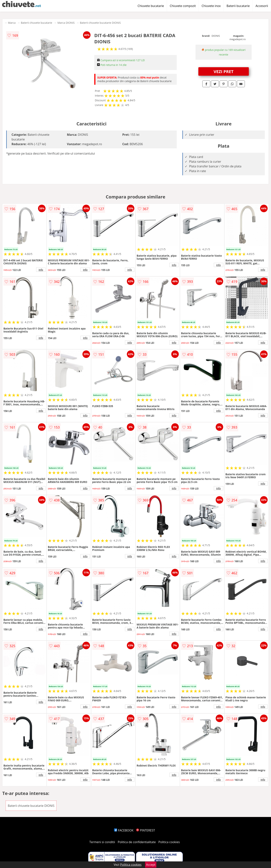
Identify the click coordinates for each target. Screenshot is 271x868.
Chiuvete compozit (183, 6)
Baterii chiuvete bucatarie (37, 23)
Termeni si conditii (102, 842)
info (41, 270)
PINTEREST (145, 830)
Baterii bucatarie (238, 6)
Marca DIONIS (66, 23)
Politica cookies (169, 842)
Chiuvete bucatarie (151, 6)
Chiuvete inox (211, 6)
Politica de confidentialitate (137, 842)
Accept (151, 865)
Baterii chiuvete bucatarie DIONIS (100, 23)
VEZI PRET (224, 71)
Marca (12, 23)
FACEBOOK (124, 830)
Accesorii (262, 6)
